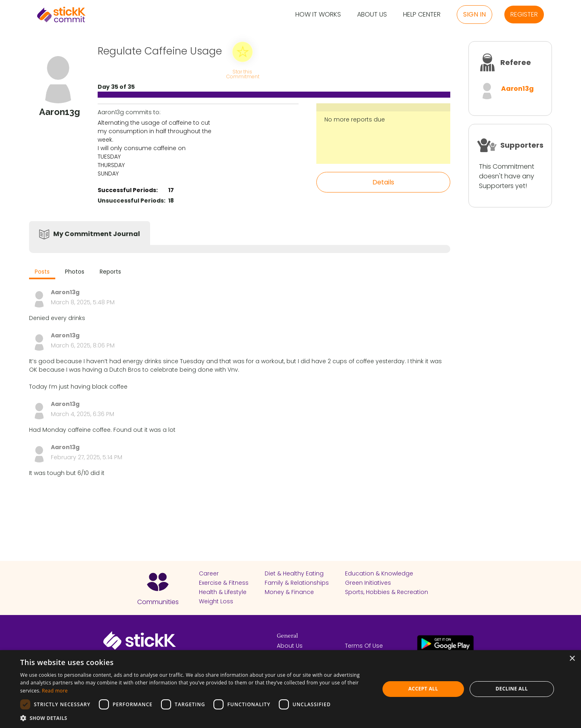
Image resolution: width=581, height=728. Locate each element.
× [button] (572, 659)
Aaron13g (517, 89)
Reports (110, 272)
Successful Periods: (128, 190)
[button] (195, 718)
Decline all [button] (512, 689)
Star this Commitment (242, 74)
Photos (75, 272)
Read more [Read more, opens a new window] (55, 691)
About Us (372, 15)
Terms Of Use (364, 646)
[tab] (42, 273)
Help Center (422, 15)
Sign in (474, 14)
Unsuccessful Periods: (132, 201)
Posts (42, 272)
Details (383, 182)
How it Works (318, 15)
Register (524, 14)
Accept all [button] (423, 689)
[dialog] (290, 689)
